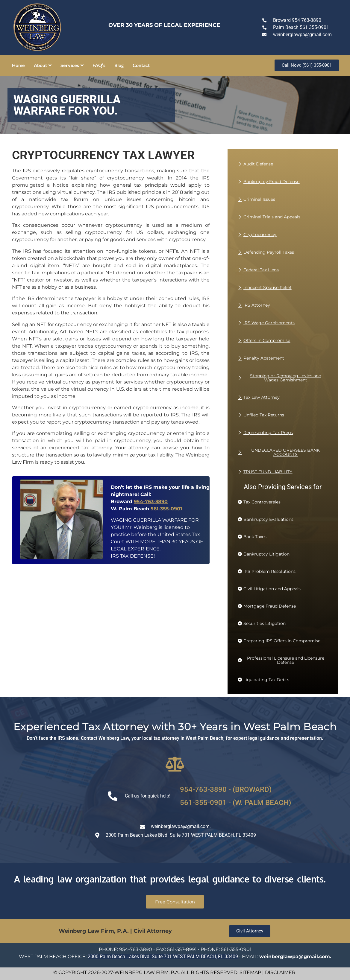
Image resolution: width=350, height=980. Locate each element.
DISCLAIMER (280, 972)
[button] (259, 502)
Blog (119, 65)
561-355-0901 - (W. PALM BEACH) (235, 803)
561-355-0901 (166, 509)
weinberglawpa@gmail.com (295, 957)
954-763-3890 (151, 502)
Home (18, 65)
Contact (141, 65)
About (43, 65)
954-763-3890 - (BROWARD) (226, 789)
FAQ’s (99, 65)
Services (72, 65)
